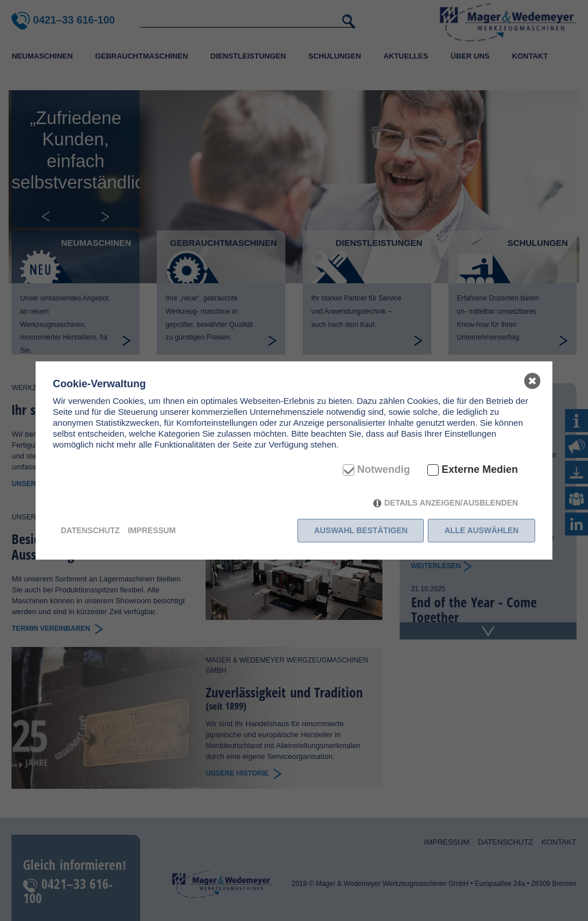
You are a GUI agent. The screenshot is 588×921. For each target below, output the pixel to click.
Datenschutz (90, 530)
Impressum (152, 530)
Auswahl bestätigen (361, 530)
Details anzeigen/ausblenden (451, 503)
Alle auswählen (481, 530)
